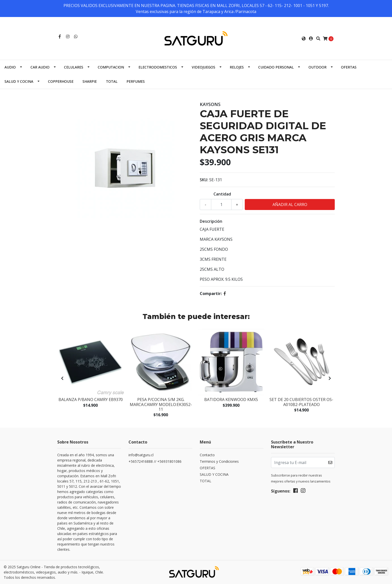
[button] (304, 38)
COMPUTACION (111, 67)
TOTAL (112, 81)
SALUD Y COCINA (19, 81)
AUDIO (10, 67)
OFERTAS (349, 67)
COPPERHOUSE (61, 81)
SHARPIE (90, 81)
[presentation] (62, 378)
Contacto (207, 455)
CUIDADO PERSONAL (276, 67)
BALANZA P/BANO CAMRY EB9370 (91, 399)
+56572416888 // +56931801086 (155, 461)
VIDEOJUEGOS (203, 67)
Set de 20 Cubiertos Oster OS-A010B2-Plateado (301, 402)
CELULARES (74, 67)
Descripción (211, 221)
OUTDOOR (317, 67)
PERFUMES (136, 81)
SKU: (204, 180)
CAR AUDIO (40, 67)
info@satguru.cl (141, 455)
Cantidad (222, 194)
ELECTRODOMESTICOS (158, 67)
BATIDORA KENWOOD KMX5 (231, 399)
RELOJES (237, 67)
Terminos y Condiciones (219, 461)
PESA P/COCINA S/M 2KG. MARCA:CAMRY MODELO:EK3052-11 (161, 404)
